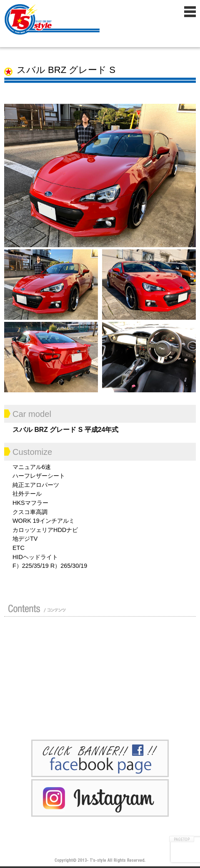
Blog (104, 693)
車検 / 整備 (104, 673)
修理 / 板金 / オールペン (35, 673)
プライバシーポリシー (35, 713)
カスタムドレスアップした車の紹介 (104, 633)
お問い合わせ (104, 713)
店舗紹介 (35, 633)
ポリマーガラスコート (35, 693)
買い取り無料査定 (104, 653)
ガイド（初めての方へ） (35, 653)
